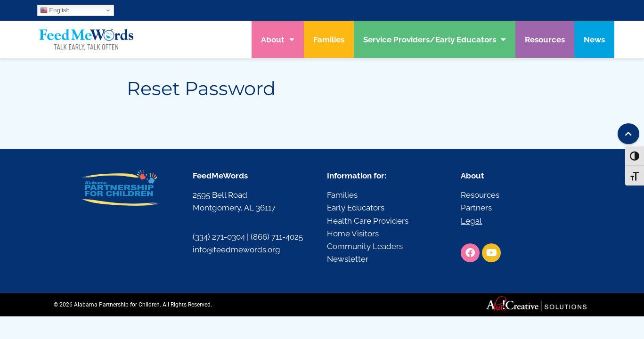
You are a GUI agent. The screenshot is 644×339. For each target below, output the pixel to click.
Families (329, 40)
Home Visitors (353, 234)
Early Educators (356, 208)
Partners (476, 208)
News (594, 40)
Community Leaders (365, 246)
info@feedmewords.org (236, 250)
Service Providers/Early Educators (435, 39)
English (55, 10)
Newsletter (348, 259)
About (278, 39)
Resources (545, 40)
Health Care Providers (368, 221)
